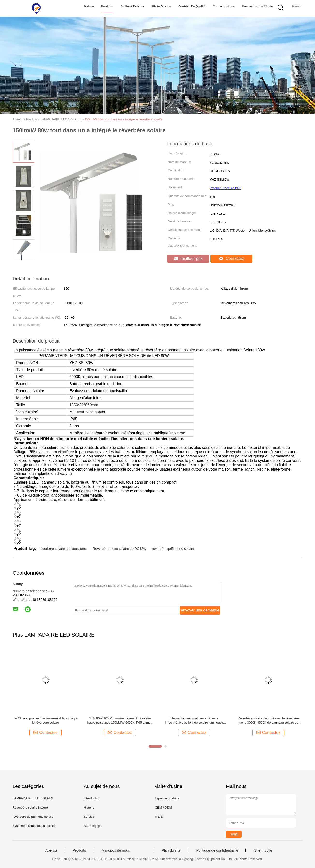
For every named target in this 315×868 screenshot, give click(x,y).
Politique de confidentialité (217, 850)
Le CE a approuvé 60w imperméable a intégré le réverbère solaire (46, 720)
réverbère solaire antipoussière (63, 549)
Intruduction (92, 798)
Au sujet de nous (132, 7)
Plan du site (171, 850)
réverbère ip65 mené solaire (173, 549)
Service (89, 817)
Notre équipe (93, 826)
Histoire (89, 807)
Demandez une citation (258, 7)
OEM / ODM (163, 807)
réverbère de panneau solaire (33, 817)
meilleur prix (188, 259)
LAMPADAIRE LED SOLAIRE (33, 798)
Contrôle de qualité (192, 7)
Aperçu (51, 850)
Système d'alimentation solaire (34, 826)
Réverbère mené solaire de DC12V (119, 549)
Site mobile (263, 850)
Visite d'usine (162, 7)
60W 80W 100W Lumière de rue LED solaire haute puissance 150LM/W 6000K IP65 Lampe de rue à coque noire (120, 721)
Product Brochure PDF (226, 188)
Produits (107, 7)
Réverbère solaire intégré (30, 807)
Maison (89, 7)
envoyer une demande (200, 610)
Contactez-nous (224, 7)
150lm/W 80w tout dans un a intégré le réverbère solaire (124, 119)
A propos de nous (116, 850)
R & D (159, 817)
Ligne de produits (167, 798)
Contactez (231, 259)
